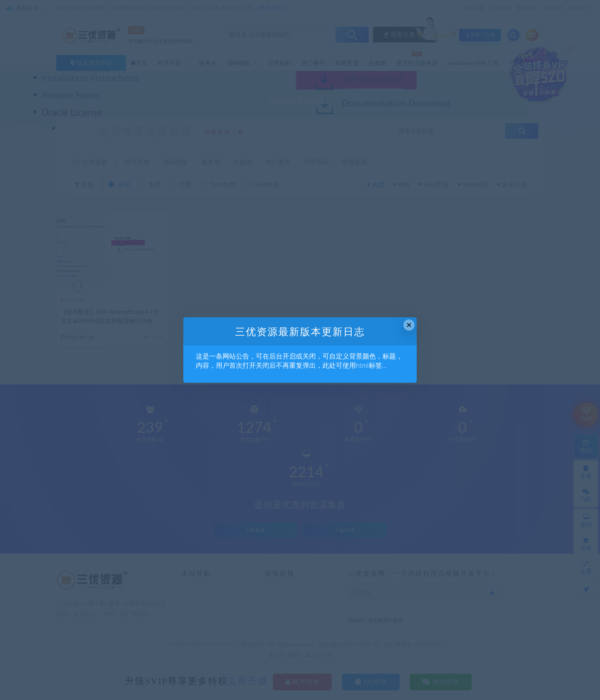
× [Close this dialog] (409, 325)
